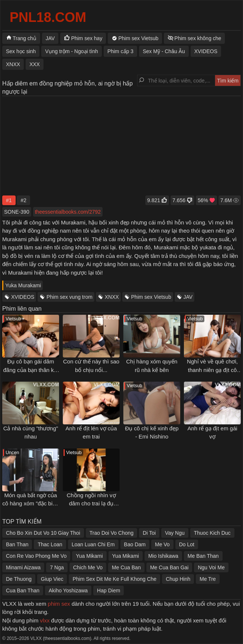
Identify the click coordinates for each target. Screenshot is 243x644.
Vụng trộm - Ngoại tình (72, 51)
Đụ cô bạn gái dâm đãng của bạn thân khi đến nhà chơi (31, 370)
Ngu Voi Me (211, 567)
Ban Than (17, 544)
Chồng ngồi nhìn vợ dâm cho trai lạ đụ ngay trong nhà (91, 504)
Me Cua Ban (126, 567)
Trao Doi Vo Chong (112, 533)
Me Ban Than (203, 556)
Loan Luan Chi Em (93, 544)
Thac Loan (50, 544)
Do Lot (187, 544)
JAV (188, 297)
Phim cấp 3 (120, 51)
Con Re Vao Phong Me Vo (36, 556)
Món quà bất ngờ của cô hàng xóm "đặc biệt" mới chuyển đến (31, 504)
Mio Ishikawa (163, 556)
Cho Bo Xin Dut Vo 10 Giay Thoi (43, 533)
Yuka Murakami (23, 285)
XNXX (112, 297)
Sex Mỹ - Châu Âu (164, 51)
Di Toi (149, 533)
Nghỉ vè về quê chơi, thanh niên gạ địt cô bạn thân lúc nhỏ (212, 370)
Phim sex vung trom (69, 297)
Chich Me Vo (88, 567)
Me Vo (162, 544)
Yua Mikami (89, 556)
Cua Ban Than (23, 590)
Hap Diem (108, 590)
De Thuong (19, 579)
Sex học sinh (21, 51)
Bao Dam (135, 544)
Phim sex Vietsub (151, 297)
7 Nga (57, 567)
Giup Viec (52, 579)
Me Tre (208, 579)
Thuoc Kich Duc (212, 533)
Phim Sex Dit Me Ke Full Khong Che (114, 579)
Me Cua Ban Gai (169, 567)
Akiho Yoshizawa (68, 590)
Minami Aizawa (23, 567)
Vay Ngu (175, 533)
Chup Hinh (178, 579)
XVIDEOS (23, 297)
